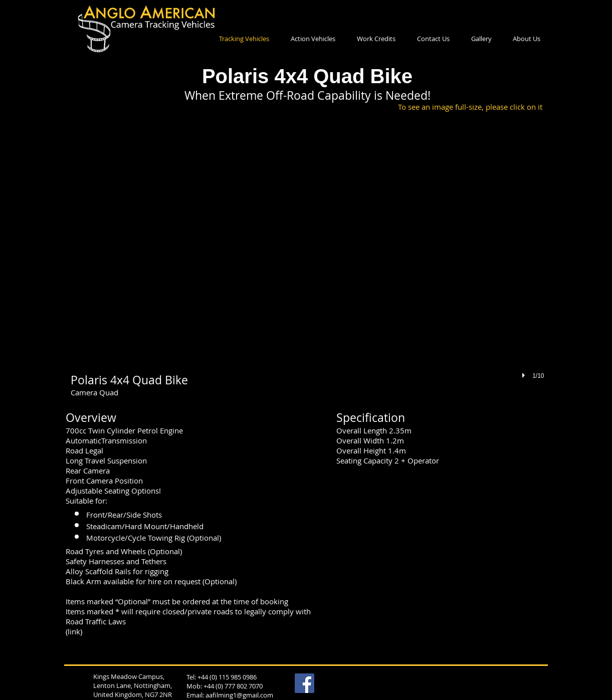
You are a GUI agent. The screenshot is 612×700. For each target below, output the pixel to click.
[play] (525, 375)
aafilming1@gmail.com (239, 695)
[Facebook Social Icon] (304, 683)
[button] (308, 260)
